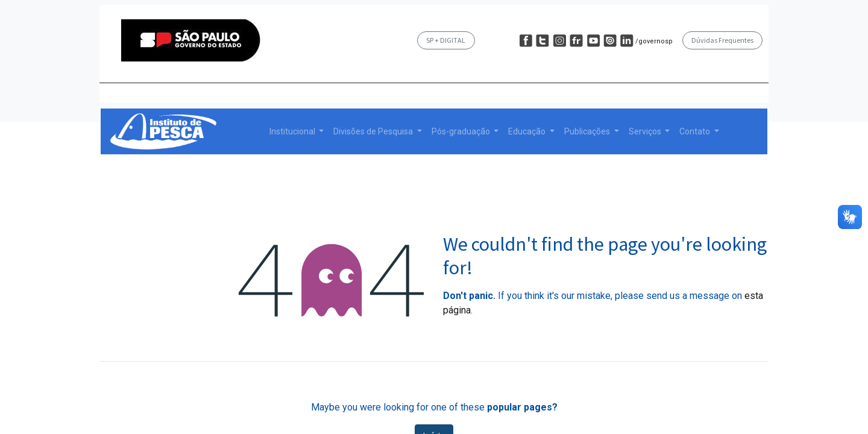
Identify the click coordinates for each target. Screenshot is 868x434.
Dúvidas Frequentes (722, 40)
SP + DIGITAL (446, 40)
